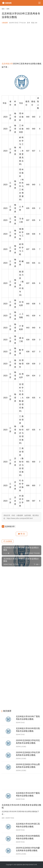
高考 (28, 23)
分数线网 (5, 23)
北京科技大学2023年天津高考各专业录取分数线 (21, 806)
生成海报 (8, 541)
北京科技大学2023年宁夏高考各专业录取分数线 (28, 794)
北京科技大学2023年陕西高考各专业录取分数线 (28, 837)
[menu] (39, 3)
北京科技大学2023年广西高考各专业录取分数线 (28, 718)
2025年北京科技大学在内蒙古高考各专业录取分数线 (28, 849)
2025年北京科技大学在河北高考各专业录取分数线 (28, 742)
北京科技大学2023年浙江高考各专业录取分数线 (28, 825)
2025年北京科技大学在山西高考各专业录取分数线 (28, 766)
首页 (3, 9)
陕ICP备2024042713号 (30, 865)
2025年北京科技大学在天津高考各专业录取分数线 (28, 754)
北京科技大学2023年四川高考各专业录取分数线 (28, 730)
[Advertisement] (21, 43)
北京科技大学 (7, 64)
